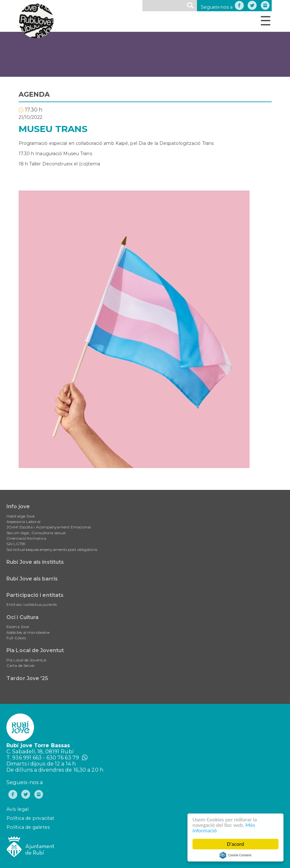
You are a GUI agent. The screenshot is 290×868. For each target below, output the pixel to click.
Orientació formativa (26, 538)
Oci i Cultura (22, 617)
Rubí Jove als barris (32, 579)
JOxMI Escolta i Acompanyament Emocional (49, 527)
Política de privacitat (30, 818)
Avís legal (17, 809)
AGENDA (34, 94)
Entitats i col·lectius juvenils (32, 604)
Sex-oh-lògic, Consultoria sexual (36, 533)
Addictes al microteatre (28, 632)
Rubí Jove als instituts (35, 562)
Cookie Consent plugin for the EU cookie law (235, 855)
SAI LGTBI (16, 544)
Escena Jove (18, 627)
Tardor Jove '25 (27, 678)
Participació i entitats (35, 595)
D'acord (236, 844)
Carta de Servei (21, 665)
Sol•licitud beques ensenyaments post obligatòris (52, 549)
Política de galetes (28, 827)
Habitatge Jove (21, 516)
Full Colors (16, 638)
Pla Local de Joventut (35, 650)
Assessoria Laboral (23, 522)
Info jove (18, 506)
